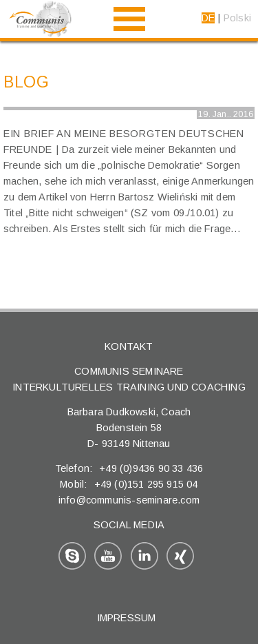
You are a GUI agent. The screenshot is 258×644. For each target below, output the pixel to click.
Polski (237, 18)
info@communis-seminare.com (129, 500)
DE (208, 18)
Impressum (127, 618)
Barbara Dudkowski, (115, 412)
